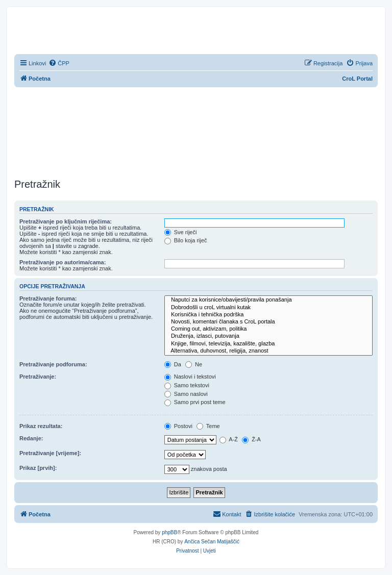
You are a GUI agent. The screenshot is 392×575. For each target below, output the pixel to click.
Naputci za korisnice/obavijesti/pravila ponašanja (268, 300)
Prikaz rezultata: (41, 426)
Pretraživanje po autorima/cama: (63, 262)
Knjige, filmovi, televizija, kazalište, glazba (268, 344)
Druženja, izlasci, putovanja (268, 336)
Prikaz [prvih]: (38, 468)
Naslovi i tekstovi (190, 377)
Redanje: (31, 438)
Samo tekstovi (187, 385)
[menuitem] (59, 63)
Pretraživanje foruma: (48, 298)
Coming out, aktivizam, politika (268, 329)
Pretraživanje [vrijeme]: (50, 453)
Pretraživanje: (38, 377)
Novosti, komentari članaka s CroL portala (268, 322)
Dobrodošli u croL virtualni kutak (268, 308)
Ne (194, 364)
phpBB (169, 532)
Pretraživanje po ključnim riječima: (66, 221)
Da (173, 364)
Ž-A (251, 439)
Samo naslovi (186, 394)
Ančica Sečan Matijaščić (212, 542)
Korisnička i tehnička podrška (268, 315)
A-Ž (229, 439)
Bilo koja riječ (186, 240)
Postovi (178, 426)
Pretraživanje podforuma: (53, 364)
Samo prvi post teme (195, 402)
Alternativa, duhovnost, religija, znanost (268, 351)
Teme (208, 426)
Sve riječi (181, 232)
